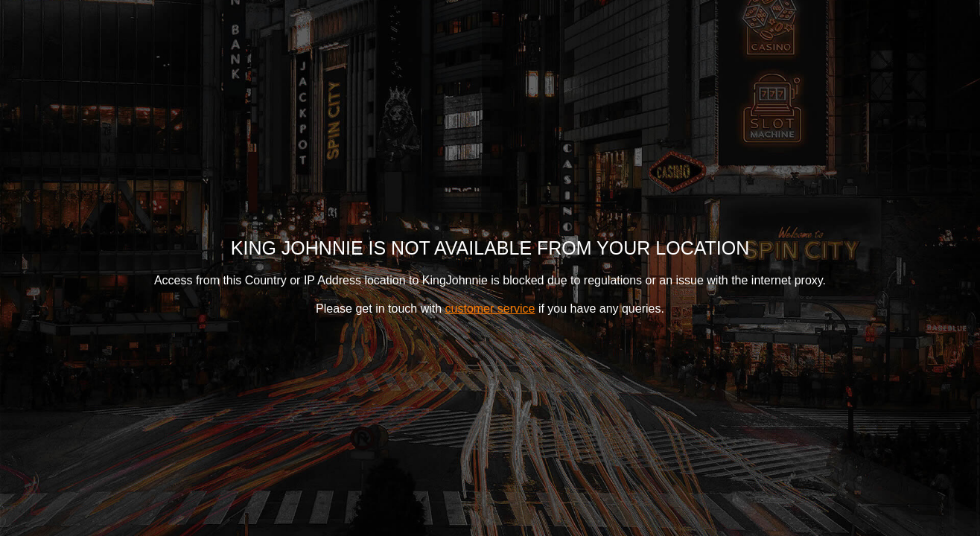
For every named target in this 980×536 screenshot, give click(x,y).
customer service (490, 309)
